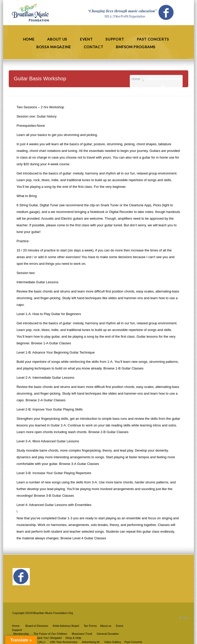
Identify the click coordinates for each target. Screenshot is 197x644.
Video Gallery (113, 642)
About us (106, 626)
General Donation (108, 634)
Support (17, 630)
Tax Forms (90, 626)
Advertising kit (91, 642)
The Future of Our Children (50, 634)
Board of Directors (37, 626)
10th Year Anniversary (64, 642)
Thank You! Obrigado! (48, 638)
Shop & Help (73, 638)
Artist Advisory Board (66, 626)
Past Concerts (133, 642)
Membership (21, 634)
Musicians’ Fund (82, 634)
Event (120, 626)
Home (136, 79)
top (185, 618)
